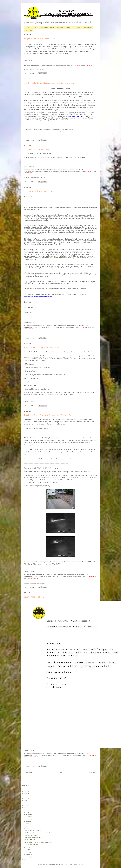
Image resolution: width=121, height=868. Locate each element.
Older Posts (92, 773)
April (27, 850)
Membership (60, 28)
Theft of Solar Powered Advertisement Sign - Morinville (49, 83)
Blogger (81, 864)
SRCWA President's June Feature (39, 191)
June (27, 828)
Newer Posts (29, 773)
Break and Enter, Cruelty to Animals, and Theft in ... (39, 842)
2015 (26, 860)
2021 (26, 801)
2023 (26, 796)
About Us (28, 28)
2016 (26, 812)
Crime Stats (29, 30)
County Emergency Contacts (47, 28)
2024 (26, 794)
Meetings (69, 28)
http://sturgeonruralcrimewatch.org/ (62, 258)
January (28, 857)
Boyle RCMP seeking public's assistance (42, 348)
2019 (26, 805)
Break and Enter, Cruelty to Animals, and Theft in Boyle (49, 415)
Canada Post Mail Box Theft (37, 150)
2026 (26, 789)
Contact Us (77, 28)
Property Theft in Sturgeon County (40, 38)
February (28, 854)
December (28, 814)
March (27, 852)
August (28, 824)
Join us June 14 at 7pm (34, 597)
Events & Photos (88, 28)
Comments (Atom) (64, 777)
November (28, 817)
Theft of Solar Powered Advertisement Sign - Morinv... (39, 833)
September (29, 821)
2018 (26, 808)
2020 (26, 803)
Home (61, 773)
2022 (26, 798)
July (27, 826)
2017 (26, 810)
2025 (26, 791)
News (35, 28)
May (27, 847)
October (28, 819)
